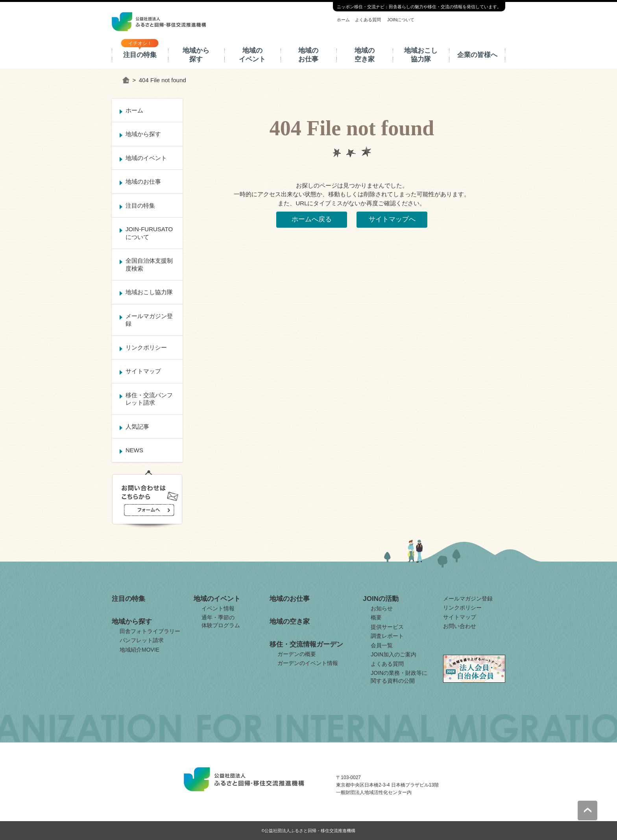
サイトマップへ (392, 219)
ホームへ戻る (312, 219)
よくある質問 (368, 20)
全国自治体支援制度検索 (149, 264)
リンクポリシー (146, 347)
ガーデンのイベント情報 (308, 663)
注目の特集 (140, 55)
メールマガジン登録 (149, 320)
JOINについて (401, 20)
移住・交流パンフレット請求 (149, 399)
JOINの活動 (381, 599)
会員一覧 (382, 645)
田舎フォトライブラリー (150, 631)
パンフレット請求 (142, 640)
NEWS (134, 450)
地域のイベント (252, 55)
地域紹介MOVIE (139, 650)
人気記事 (137, 426)
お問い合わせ (460, 626)
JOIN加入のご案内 (393, 654)
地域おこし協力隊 (421, 55)
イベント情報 (218, 608)
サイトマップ (143, 371)
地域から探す (196, 55)
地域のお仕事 (308, 55)
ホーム (343, 20)
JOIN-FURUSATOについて (149, 233)
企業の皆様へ (477, 55)
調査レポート (387, 636)
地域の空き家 (365, 55)
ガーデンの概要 (297, 654)
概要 (376, 617)
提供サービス (387, 627)
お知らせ (382, 608)
